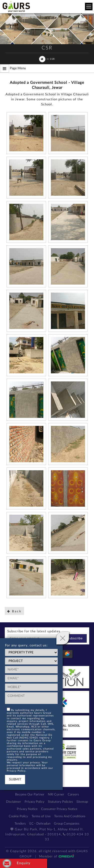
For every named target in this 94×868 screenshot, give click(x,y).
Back (14, 611)
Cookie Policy (18, 816)
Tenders (20, 824)
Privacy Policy (34, 802)
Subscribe (75, 638)
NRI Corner (56, 795)
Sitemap (82, 802)
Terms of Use (41, 816)
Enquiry (16, 863)
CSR (52, 59)
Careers (73, 795)
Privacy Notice (27, 809)
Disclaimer (14, 802)
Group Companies (67, 824)
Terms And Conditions (70, 816)
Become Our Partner (30, 795)
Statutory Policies (60, 802)
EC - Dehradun (40, 824)
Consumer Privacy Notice (59, 809)
